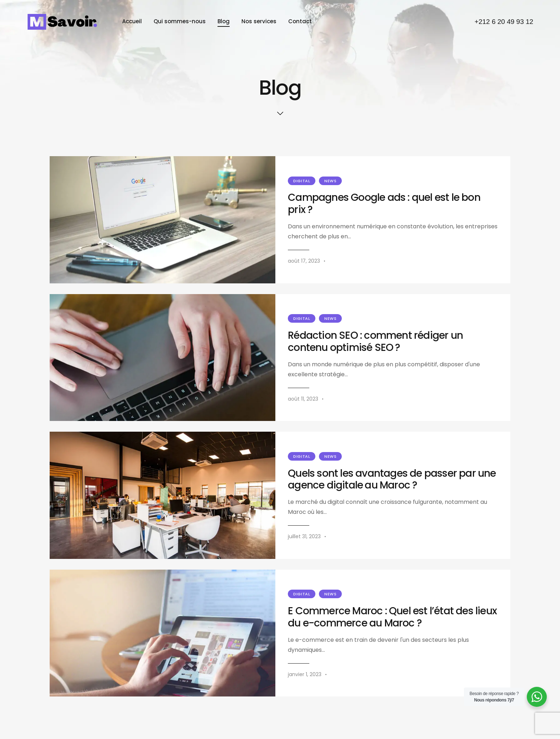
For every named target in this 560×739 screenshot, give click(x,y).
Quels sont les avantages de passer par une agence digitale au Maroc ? (392, 480)
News (330, 181)
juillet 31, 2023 (304, 536)
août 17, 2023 (304, 261)
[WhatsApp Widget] (537, 697)
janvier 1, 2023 (305, 674)
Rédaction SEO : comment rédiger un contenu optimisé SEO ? (375, 342)
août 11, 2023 (303, 399)
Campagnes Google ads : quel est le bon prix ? (384, 204)
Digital (302, 181)
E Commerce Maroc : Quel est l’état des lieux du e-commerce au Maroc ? (392, 617)
